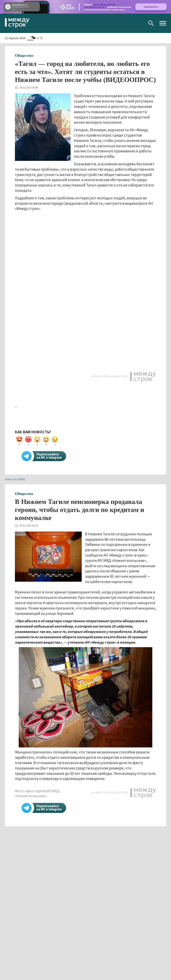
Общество (24, 55)
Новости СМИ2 (15, 479)
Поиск (151, 23)
